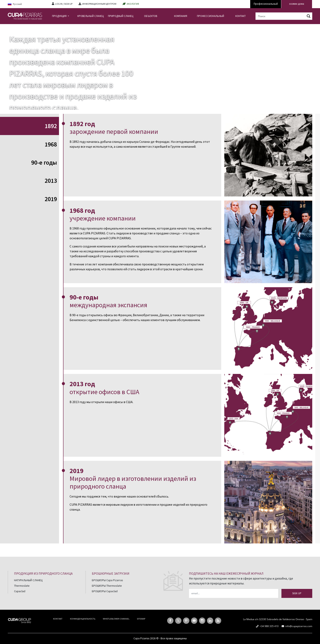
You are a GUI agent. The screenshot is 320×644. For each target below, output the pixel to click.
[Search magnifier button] (309, 16)
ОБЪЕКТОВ (151, 16)
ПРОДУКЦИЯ (60, 16)
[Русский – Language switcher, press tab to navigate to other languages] (27, 4)
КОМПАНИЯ (181, 16)
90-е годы (44, 162)
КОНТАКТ (241, 16)
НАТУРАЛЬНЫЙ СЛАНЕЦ (28, 580)
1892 (51, 126)
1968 (51, 144)
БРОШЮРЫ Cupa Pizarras (107, 580)
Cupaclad (20, 591)
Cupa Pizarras (141, 638)
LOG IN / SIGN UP (64, 4)
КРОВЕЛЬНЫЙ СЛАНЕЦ (91, 16)
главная (13, 27)
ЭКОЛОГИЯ (133, 4)
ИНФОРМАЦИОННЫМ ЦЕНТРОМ (99, 4)
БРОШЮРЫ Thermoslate (107, 586)
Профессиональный (266, 4)
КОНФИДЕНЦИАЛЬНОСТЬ (83, 619)
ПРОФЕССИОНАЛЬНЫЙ (211, 16)
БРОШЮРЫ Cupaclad (105, 591)
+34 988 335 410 (269, 626)
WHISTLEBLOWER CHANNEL (116, 619)
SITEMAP (141, 619)
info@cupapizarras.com (299, 626)
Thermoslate (22, 586)
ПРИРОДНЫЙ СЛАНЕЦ (121, 16)
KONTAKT (58, 619)
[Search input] (281, 16)
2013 (51, 181)
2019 (51, 199)
